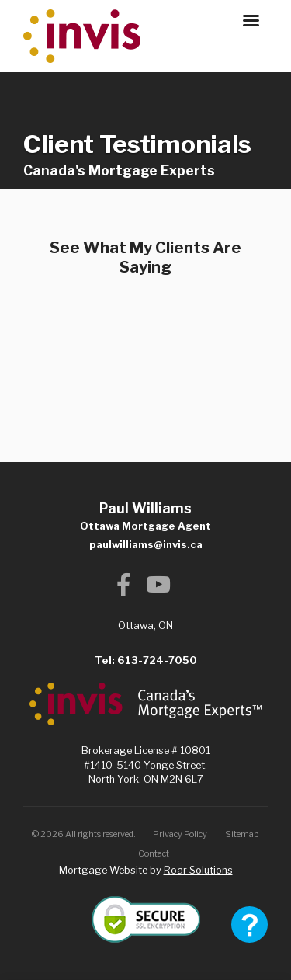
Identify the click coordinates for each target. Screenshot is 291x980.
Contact (154, 853)
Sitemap (242, 834)
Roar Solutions (198, 870)
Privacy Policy (180, 834)
